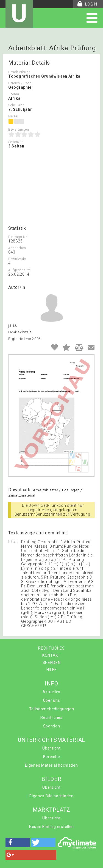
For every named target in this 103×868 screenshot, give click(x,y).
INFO (51, 684)
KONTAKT (51, 655)
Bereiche (52, 757)
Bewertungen (19, 130)
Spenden (52, 726)
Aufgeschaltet (20, 270)
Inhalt (13, 542)
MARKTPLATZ (51, 810)
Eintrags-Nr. (18, 237)
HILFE (52, 670)
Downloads (17, 259)
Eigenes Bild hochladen (51, 796)
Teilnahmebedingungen (52, 709)
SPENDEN (52, 663)
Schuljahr (16, 105)
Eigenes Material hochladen (51, 765)
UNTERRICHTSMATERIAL (51, 740)
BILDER (51, 779)
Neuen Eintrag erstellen (51, 827)
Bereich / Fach (20, 83)
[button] (18, 842)
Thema (14, 94)
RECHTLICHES (51, 648)
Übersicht (51, 748)
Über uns (52, 700)
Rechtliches (51, 717)
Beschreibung (19, 72)
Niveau (14, 116)
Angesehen (17, 248)
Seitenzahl (16, 142)
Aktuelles (51, 692)
